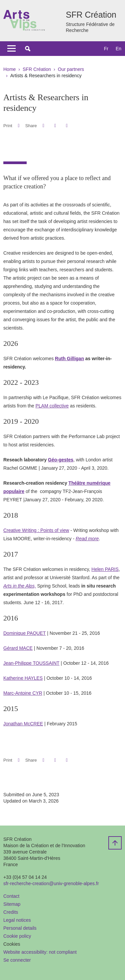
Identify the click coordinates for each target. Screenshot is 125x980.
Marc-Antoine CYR (23, 693)
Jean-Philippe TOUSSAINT (31, 663)
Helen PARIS (105, 569)
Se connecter (17, 960)
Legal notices (17, 920)
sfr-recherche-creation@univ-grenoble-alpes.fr (51, 883)
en (118, 49)
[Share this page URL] (67, 126)
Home (9, 69)
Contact (11, 896)
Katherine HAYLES (23, 678)
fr (106, 49)
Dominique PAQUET (24, 633)
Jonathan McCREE (23, 724)
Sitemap (12, 904)
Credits (11, 912)
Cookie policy (17, 936)
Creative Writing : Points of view (36, 530)
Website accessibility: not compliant (40, 952)
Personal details (20, 928)
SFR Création (37, 69)
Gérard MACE (18, 648)
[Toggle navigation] (11, 49)
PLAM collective (52, 406)
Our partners (71, 69)
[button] (28, 49)
